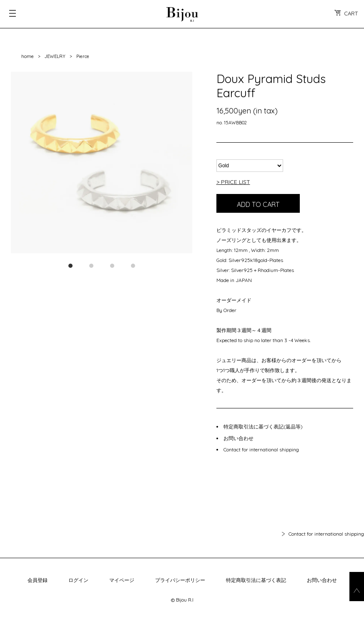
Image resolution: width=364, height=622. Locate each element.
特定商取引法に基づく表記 (256, 580)
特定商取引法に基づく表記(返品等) (263, 427)
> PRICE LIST (233, 182)
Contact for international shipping (261, 450)
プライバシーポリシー (180, 580)
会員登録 (38, 580)
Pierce (83, 56)
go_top (357, 587)
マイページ (122, 580)
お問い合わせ (238, 438)
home (28, 56)
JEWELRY (55, 56)
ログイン (78, 580)
